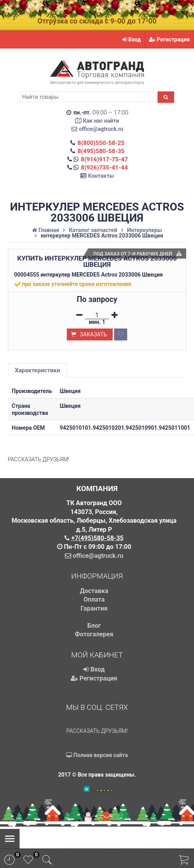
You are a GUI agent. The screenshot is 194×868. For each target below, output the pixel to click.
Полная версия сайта (97, 755)
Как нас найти (101, 121)
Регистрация (169, 39)
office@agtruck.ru (101, 129)
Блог (94, 626)
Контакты (101, 176)
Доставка (94, 591)
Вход (132, 39)
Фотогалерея (94, 634)
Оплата (94, 599)
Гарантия (94, 608)
